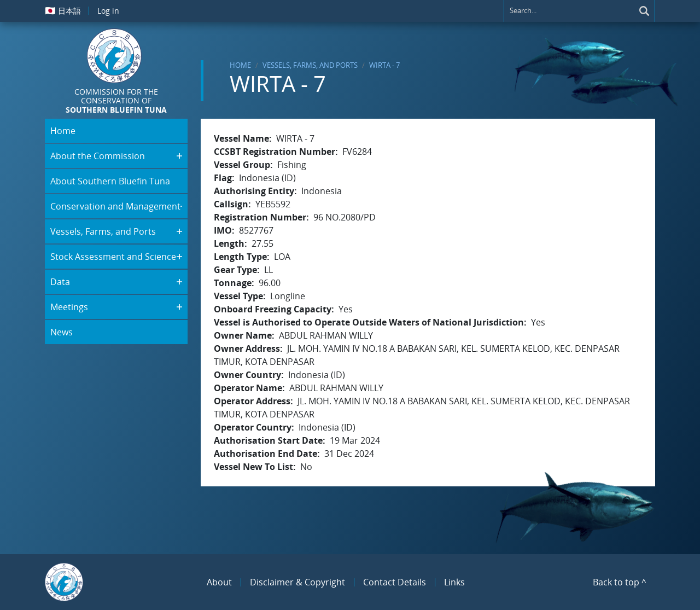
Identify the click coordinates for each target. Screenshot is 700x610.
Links (454, 582)
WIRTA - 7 (384, 65)
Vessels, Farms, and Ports (310, 65)
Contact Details (395, 582)
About (219, 582)
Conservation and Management (115, 206)
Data (60, 282)
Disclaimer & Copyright (297, 582)
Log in (108, 11)
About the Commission (98, 156)
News (62, 332)
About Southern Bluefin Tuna (110, 181)
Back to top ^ (620, 582)
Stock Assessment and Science (113, 257)
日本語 (63, 10)
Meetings (69, 307)
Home (240, 65)
